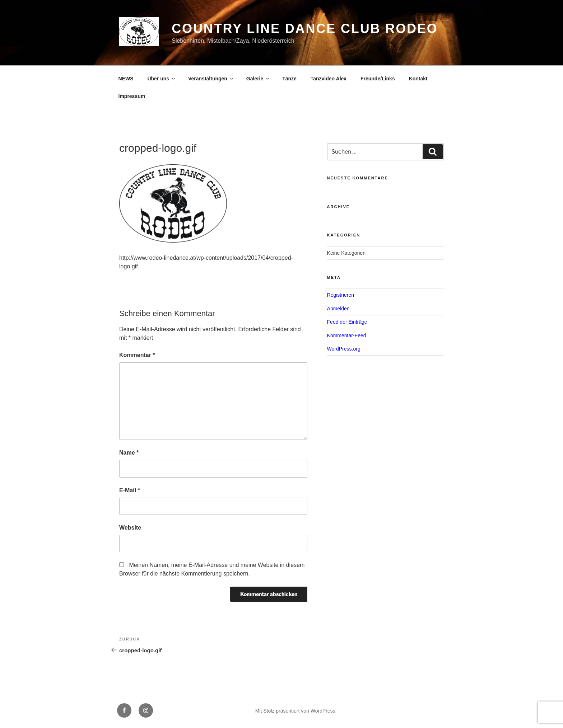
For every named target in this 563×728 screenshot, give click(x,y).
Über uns (162, 79)
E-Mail (130, 490)
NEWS (126, 79)
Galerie (258, 79)
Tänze (289, 79)
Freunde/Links (378, 79)
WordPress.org (344, 349)
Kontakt (418, 79)
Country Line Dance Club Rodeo (305, 29)
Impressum (132, 96)
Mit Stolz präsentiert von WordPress (295, 711)
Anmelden (338, 309)
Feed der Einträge (347, 322)
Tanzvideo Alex (329, 79)
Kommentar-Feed (347, 335)
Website (130, 528)
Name (129, 453)
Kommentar (137, 355)
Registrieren (341, 295)
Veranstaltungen (211, 79)
